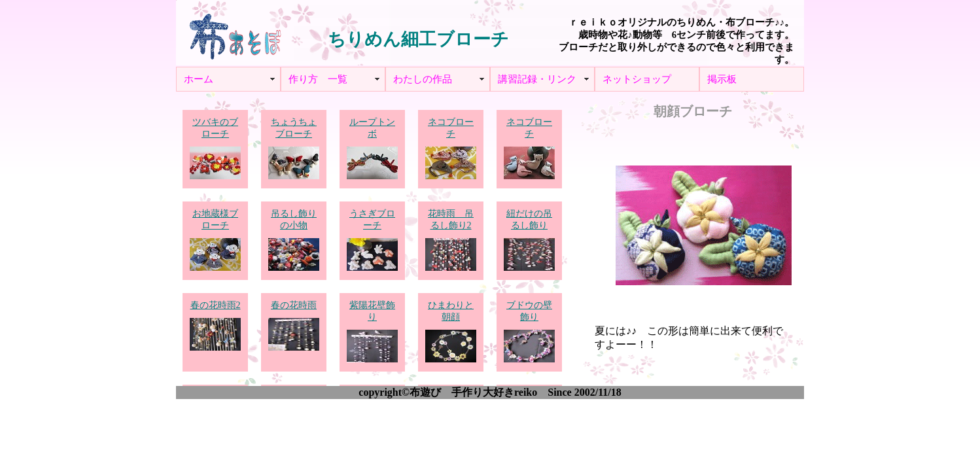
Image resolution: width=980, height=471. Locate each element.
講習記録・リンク (537, 79)
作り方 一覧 (318, 79)
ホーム (199, 79)
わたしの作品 (423, 79)
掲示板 (722, 79)
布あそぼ (235, 33)
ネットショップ (637, 79)
